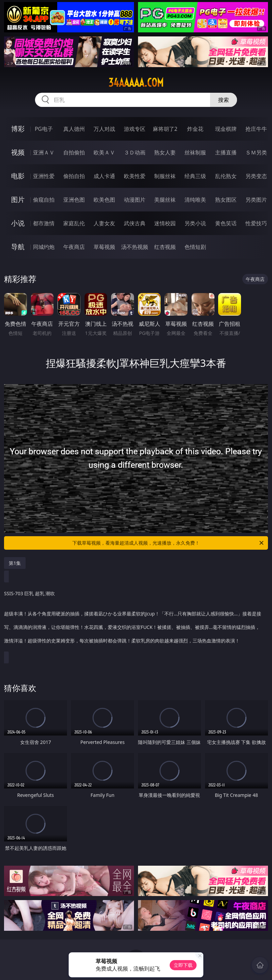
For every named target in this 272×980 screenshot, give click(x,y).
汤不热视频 (135, 247)
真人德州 (74, 129)
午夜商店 (74, 247)
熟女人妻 (165, 152)
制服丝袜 (165, 176)
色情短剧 (195, 247)
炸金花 (195, 129)
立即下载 (183, 965)
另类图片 (256, 200)
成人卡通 (104, 176)
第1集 (15, 563)
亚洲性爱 (44, 176)
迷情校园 (165, 223)
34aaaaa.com (136, 83)
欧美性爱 (135, 176)
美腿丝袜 (165, 200)
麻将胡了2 (165, 129)
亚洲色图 (74, 200)
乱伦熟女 (226, 176)
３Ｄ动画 (135, 152)
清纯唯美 (195, 200)
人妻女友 (104, 223)
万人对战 (104, 129)
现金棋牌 (226, 129)
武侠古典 (135, 223)
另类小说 (195, 223)
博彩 (18, 129)
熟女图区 (226, 200)
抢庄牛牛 (256, 129)
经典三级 (195, 176)
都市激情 (44, 223)
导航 (18, 247)
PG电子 (44, 129)
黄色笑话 (226, 223)
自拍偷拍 (74, 152)
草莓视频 (104, 247)
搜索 (224, 100)
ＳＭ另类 (256, 152)
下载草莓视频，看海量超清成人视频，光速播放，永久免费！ (168, 543)
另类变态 (256, 176)
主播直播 (226, 152)
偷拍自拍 (74, 176)
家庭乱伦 (74, 223)
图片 (18, 199)
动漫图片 (135, 200)
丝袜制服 (195, 152)
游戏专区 (135, 129)
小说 (18, 223)
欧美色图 (104, 200)
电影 (18, 176)
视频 (18, 152)
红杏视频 (165, 247)
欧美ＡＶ (104, 152)
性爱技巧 (256, 223)
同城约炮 (44, 247)
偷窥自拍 (44, 200)
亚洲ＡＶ (44, 152)
